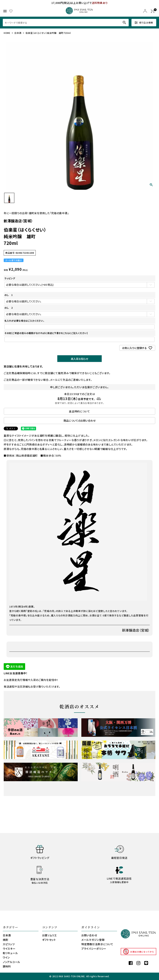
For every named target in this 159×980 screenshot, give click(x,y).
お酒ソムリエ (49, 935)
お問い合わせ (89, 935)
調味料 (7, 966)
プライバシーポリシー (94, 949)
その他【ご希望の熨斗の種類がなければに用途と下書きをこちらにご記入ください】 (46, 333)
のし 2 (9, 308)
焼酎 (5, 940)
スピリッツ (9, 944)
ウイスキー (9, 949)
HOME (7, 33)
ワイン (6, 957)
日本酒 (18, 33)
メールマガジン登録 (93, 940)
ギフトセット (49, 940)
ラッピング (10, 278)
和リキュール (10, 953)
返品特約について (79, 411)
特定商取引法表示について (97, 944)
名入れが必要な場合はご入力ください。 (24, 321)
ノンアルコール (11, 962)
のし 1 (9, 295)
